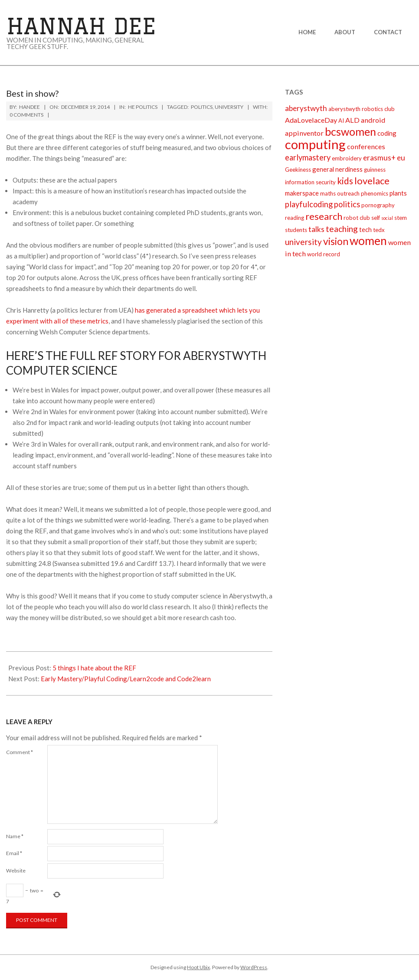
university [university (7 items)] (303, 242)
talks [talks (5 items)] (316, 229)
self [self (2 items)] (376, 218)
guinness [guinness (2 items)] (375, 170)
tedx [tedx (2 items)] (379, 230)
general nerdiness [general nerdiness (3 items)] (337, 169)
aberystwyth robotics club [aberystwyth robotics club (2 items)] (362, 109)
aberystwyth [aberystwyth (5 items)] (306, 108)
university (229, 107)
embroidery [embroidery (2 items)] (347, 158)
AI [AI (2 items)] (341, 121)
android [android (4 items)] (373, 120)
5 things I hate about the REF (94, 668)
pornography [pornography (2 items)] (378, 205)
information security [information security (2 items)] (310, 182)
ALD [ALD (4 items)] (352, 120)
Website (16, 871)
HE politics (143, 107)
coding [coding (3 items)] (387, 133)
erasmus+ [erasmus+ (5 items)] (379, 158)
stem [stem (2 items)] (401, 218)
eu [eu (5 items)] (401, 158)
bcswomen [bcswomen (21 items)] (350, 131)
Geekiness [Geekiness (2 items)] (298, 170)
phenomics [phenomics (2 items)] (375, 193)
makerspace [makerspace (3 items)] (302, 193)
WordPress (254, 967)
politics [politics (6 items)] (347, 204)
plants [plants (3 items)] (398, 193)
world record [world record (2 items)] (324, 254)
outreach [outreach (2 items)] (348, 193)
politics (202, 107)
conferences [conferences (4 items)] (366, 146)
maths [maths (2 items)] (328, 193)
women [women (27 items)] (368, 241)
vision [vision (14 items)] (336, 241)
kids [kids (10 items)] (345, 181)
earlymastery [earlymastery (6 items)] (308, 157)
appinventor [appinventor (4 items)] (304, 133)
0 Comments (26, 115)
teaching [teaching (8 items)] (342, 229)
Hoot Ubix (198, 967)
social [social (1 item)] (387, 218)
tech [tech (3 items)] (365, 229)
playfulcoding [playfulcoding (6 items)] (309, 204)
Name (15, 836)
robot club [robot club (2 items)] (357, 218)
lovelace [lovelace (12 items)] (372, 181)
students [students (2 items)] (296, 230)
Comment (20, 752)
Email (14, 853)
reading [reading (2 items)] (295, 218)
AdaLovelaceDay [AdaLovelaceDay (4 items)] (311, 120)
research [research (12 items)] (324, 216)
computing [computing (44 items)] (315, 144)
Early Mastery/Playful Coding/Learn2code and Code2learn (126, 679)
